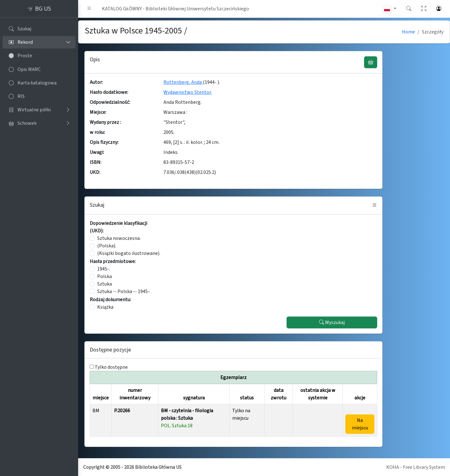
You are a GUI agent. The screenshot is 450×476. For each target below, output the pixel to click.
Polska (105, 276)
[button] (89, 9)
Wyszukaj (332, 322)
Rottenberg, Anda (183, 82)
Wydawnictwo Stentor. (188, 92)
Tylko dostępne (111, 367)
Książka (105, 307)
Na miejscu (360, 424)
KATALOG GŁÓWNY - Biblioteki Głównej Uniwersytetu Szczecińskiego (175, 9)
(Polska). (107, 246)
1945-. (104, 269)
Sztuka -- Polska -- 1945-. (124, 291)
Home (408, 32)
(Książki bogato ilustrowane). (129, 253)
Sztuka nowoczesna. (119, 238)
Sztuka (105, 284)
